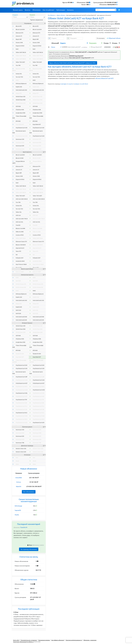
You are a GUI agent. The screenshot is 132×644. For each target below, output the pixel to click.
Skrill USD (18, 310)
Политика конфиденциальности (74, 640)
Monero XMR (19, 43)
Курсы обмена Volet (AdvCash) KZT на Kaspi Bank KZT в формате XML (73, 63)
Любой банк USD (21, 97)
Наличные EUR (20, 146)
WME (17, 278)
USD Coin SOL (19, 222)
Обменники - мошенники (90, 640)
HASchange (18, 506)
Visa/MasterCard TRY (21, 400)
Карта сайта (16, 640)
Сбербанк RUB (20, 110)
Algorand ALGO (20, 248)
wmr (17, 458)
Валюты (28, 10)
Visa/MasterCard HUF (22, 396)
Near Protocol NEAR (21, 264)
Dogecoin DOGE (20, 46)
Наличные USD (20, 139)
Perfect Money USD (21, 284)
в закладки (63, 84)
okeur (17, 464)
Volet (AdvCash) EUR (21, 320)
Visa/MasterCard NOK (22, 416)
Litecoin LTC (19, 36)
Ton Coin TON (19, 77)
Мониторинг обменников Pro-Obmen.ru (23, 642)
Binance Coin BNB (20, 228)
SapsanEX (18, 510)
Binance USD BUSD (21, 245)
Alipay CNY (19, 93)
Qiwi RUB (18, 281)
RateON (19, 486)
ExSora (19, 482)
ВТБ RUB (18, 121)
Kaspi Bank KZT (20, 124)
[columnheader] (49, 43)
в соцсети (70, 84)
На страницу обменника (29, 549)
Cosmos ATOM (20, 235)
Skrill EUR (18, 313)
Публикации (61, 10)
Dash (17, 49)
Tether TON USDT (20, 62)
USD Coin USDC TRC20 (22, 219)
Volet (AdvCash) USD (21, 90)
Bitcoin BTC (19, 26)
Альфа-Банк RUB (20, 113)
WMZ (17, 80)
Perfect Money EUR (21, 287)
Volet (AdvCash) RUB (21, 317)
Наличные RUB (20, 142)
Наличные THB (20, 443)
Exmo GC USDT (20, 272)
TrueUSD (18, 225)
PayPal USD (19, 87)
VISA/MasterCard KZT (22, 383)
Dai (17, 255)
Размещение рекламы (44, 640)
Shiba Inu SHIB (20, 232)
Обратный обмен (115, 38)
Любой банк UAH (21, 103)
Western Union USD (21, 449)
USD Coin (18, 215)
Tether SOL (19, 212)
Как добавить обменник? (58, 640)
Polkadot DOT (20, 258)
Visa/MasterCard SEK (21, 403)
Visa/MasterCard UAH (22, 136)
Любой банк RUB (21, 100)
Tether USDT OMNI (21, 238)
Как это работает (48, 10)
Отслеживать (101, 38)
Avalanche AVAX (20, 261)
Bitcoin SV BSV (20, 158)
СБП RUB (18, 106)
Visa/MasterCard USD (22, 128)
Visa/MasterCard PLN (21, 406)
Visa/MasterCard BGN (22, 419)
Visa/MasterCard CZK (21, 409)
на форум (77, 84)
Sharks (17, 515)
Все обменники (29, 492)
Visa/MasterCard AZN (22, 423)
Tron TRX (18, 65)
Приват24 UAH (20, 354)
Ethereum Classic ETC (21, 242)
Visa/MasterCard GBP (22, 377)
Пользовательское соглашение (29, 640)
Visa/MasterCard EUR (21, 365)
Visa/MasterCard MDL (22, 393)
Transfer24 (24, 527)
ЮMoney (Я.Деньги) (21, 84)
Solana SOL (19, 74)
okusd (17, 461)
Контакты (70, 10)
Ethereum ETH (19, 33)
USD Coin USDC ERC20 (22, 199)
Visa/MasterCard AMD (22, 390)
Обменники (37, 10)
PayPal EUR (19, 307)
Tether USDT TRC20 (21, 56)
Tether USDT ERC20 (21, 52)
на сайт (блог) (84, 84)
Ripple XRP (19, 39)
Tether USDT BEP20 (21, 59)
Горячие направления (37, 20)
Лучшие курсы (18, 10)
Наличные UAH (20, 149)
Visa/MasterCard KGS (21, 413)
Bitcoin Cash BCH (20, 29)
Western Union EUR (21, 452)
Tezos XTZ (18, 251)
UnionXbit (19, 478)
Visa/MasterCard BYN (22, 387)
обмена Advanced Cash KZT (104, 78)
